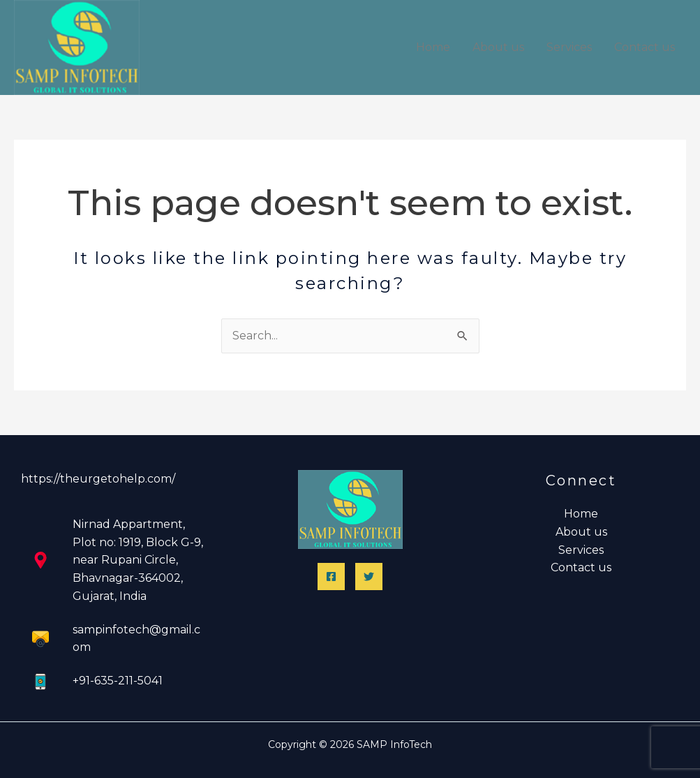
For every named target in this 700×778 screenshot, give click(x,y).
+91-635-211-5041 (118, 681)
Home (433, 47)
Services (569, 47)
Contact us (645, 47)
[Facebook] (331, 577)
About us (498, 47)
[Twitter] (369, 577)
